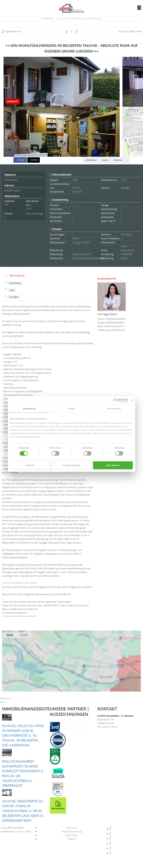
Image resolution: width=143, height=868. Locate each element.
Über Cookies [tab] (114, 409)
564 (6, 205)
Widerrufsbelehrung (71, 832)
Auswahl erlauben (71, 465)
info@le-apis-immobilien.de (111, 330)
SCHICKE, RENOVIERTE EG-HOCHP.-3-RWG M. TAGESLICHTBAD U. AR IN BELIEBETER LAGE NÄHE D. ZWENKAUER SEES (23, 811)
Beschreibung (17, 276)
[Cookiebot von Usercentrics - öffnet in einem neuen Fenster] (115, 400)
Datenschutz (71, 835)
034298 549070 (48, 19)
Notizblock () (90, 160)
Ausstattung (15, 283)
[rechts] (77, 31)
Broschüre (117, 160)
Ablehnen (30, 465)
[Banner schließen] (132, 400)
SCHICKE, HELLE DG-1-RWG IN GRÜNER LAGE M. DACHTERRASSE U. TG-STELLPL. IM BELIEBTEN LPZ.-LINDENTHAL (23, 735)
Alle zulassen (113, 465)
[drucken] (127, 160)
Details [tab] (71, 409)
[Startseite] (71, 8)
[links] (66, 31)
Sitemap (72, 839)
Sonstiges (14, 297)
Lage (12, 290)
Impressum (71, 828)
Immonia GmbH (23, 832)
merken (104, 160)
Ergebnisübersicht (12, 32)
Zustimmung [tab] (29, 409)
